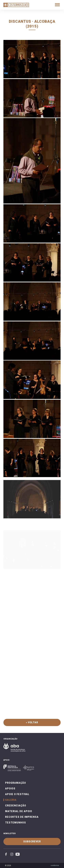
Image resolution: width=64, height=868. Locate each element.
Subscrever (32, 842)
